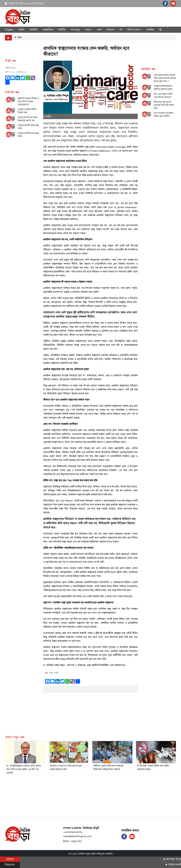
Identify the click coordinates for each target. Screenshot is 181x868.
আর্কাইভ (150, 30)
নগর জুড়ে (75, 30)
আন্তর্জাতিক (48, 30)
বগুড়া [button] (88, 30)
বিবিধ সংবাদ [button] (134, 30)
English (9, 30)
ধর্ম (121, 30)
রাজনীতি (34, 30)
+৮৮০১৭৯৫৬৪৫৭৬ (73, 832)
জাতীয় (21, 30)
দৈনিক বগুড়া (84, 854)
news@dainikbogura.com (77, 836)
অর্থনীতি (62, 30)
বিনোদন (110, 30)
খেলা (99, 30)
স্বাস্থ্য (18, 37)
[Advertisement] (22, 181)
